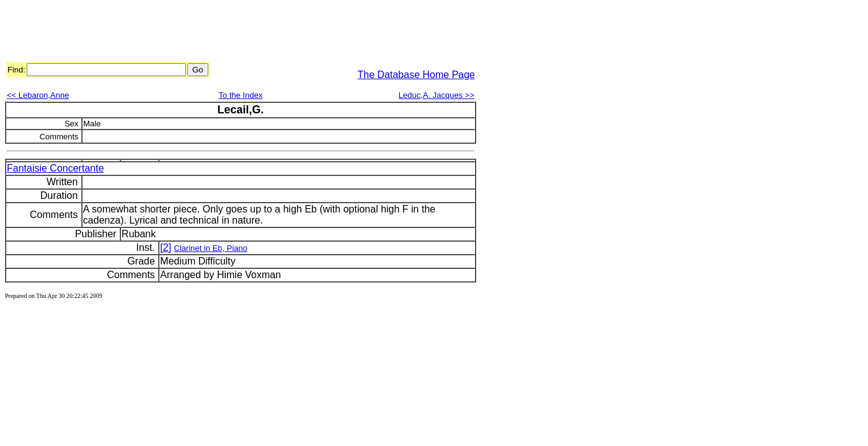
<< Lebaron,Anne (38, 95)
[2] (166, 247)
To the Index (241, 95)
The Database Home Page (416, 75)
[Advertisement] (231, 33)
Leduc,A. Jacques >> (436, 95)
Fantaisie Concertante (55, 168)
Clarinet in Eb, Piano (211, 248)
